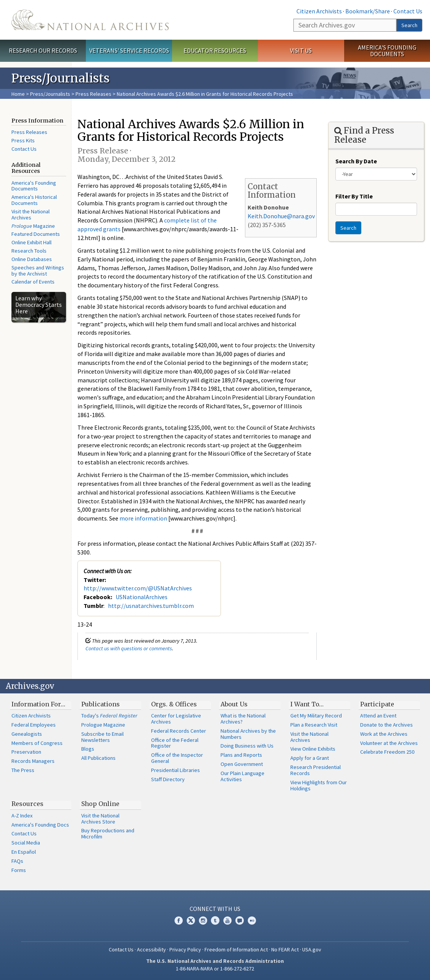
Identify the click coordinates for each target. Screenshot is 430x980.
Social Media (26, 843)
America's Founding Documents (387, 51)
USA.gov (312, 949)
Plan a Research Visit (314, 725)
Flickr (252, 920)
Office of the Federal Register (175, 743)
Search (409, 25)
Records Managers (33, 761)
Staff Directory (168, 779)
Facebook (179, 920)
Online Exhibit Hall (31, 242)
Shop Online (100, 804)
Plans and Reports (241, 755)
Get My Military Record (316, 716)
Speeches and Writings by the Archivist (38, 271)
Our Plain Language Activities (242, 776)
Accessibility (151, 949)
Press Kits (23, 140)
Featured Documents (36, 234)
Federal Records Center (179, 731)
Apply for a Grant (310, 758)
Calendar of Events (33, 282)
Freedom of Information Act (236, 949)
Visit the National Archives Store (100, 819)
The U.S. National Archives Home (90, 20)
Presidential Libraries (176, 770)
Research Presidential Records (316, 770)
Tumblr (215, 920)
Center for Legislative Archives (176, 719)
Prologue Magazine (103, 725)
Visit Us (301, 50)
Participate (377, 704)
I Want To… (307, 704)
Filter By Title (354, 196)
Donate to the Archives (387, 725)
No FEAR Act (285, 949)
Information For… (38, 704)
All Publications (98, 758)
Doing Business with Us (247, 746)
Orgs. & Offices (174, 704)
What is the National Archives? (243, 719)
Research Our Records (43, 50)
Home (18, 94)
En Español (24, 852)
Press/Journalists (50, 94)
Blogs (88, 749)
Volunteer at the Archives (389, 743)
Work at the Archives (384, 734)
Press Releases (93, 94)
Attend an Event (378, 716)
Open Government (242, 764)
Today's (109, 716)
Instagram (203, 920)
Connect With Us (215, 909)
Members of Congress (37, 743)
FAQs (17, 861)
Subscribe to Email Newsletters (102, 737)
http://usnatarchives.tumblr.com (151, 606)
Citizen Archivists (319, 11)
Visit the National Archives (31, 214)
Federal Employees (34, 725)
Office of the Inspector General (177, 758)
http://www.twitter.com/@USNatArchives (138, 588)
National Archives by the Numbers (248, 734)
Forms (19, 870)
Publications (101, 704)
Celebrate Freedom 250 (387, 752)
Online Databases (32, 259)
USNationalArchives (142, 597)
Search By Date (356, 161)
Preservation (26, 752)
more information (143, 518)
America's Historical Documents (34, 200)
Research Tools (29, 251)
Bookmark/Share (368, 11)
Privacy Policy (185, 949)
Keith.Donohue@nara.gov (281, 216)
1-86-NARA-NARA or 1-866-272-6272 (215, 969)
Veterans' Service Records (129, 50)
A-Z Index (22, 816)
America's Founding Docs (40, 825)
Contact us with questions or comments (129, 648)
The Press (23, 770)
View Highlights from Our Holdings (319, 785)
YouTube (227, 920)
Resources (27, 804)
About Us (234, 704)
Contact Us (408, 11)
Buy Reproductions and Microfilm (108, 833)
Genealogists (27, 734)
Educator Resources (215, 50)
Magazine (33, 226)
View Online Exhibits (313, 749)
